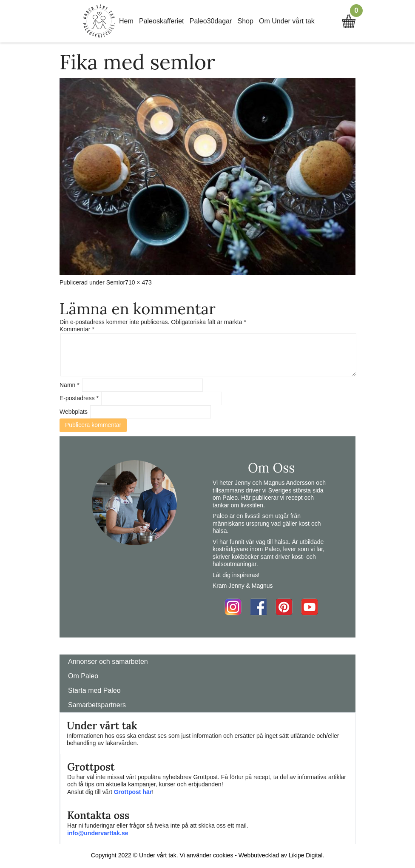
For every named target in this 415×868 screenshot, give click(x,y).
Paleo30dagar (211, 21)
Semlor (116, 282)
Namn (70, 385)
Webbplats (74, 412)
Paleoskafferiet (162, 21)
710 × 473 (138, 282)
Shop (246, 21)
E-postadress (79, 398)
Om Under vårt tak (287, 21)
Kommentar (77, 329)
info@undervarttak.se (98, 833)
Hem (126, 21)
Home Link (99, 21)
